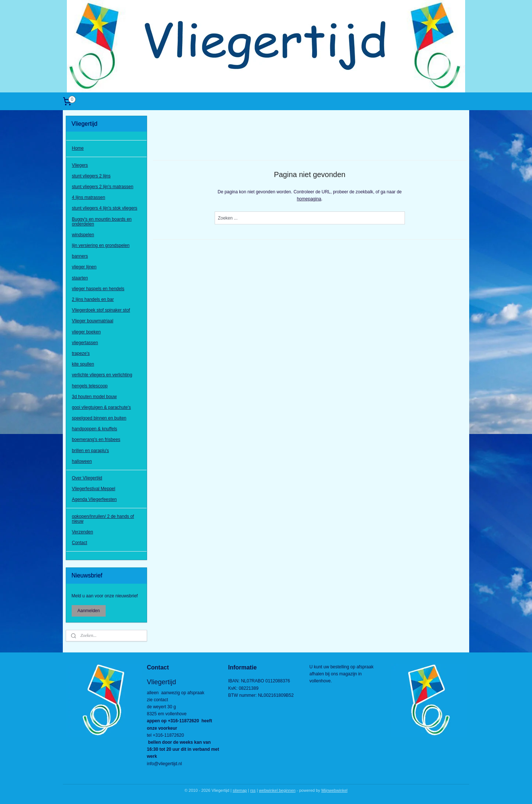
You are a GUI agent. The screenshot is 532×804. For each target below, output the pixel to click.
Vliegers (80, 165)
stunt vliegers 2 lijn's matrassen (103, 187)
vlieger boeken (86, 332)
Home (78, 148)
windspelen (83, 235)
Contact (80, 543)
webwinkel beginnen (277, 790)
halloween (82, 461)
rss (253, 790)
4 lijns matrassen (89, 197)
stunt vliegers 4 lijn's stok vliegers (105, 208)
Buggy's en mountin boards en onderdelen (102, 222)
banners (80, 256)
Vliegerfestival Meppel (94, 489)
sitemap (240, 790)
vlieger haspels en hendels (98, 289)
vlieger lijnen (84, 267)
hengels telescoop (90, 386)
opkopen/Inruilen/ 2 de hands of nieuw (103, 519)
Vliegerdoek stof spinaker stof (101, 310)
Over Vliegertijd (87, 478)
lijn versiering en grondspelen (101, 245)
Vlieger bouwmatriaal (93, 321)
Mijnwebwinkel (335, 790)
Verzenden (83, 532)
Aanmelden (89, 611)
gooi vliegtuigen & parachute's (102, 407)
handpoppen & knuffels (95, 429)
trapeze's (81, 353)
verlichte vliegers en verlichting (102, 375)
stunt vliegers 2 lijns (91, 176)
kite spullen (83, 364)
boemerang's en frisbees (96, 440)
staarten (80, 278)
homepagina (309, 199)
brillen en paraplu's (91, 451)
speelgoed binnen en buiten (99, 418)
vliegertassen (85, 343)
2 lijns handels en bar (93, 299)
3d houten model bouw (94, 397)
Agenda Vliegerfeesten (94, 499)
